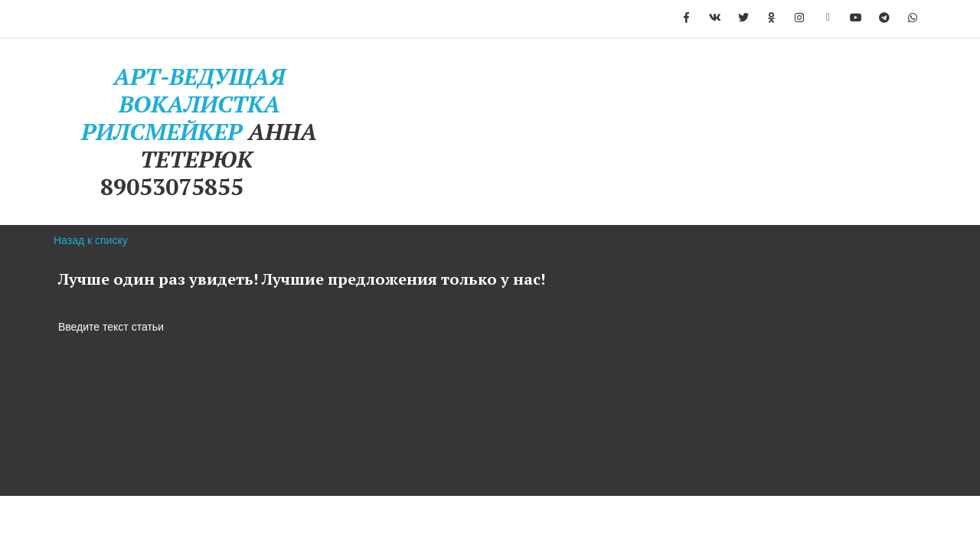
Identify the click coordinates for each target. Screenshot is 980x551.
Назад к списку (91, 240)
